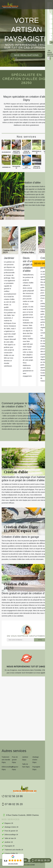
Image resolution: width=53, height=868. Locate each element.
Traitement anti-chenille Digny (6, 760)
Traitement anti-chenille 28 (14, 850)
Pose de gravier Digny (15, 760)
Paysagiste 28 (9, 846)
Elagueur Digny (15, 768)
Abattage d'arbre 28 (11, 827)
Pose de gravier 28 (11, 831)
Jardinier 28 (9, 842)
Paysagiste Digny (36, 768)
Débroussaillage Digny (6, 768)
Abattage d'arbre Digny (36, 760)
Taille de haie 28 (10, 838)
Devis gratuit (43, 263)
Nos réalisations (26, 55)
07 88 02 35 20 (41, 860)
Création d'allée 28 (11, 853)
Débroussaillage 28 (11, 835)
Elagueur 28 (9, 823)
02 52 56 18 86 (12, 796)
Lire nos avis (13, 864)
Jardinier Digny (25, 758)
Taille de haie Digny (26, 765)
